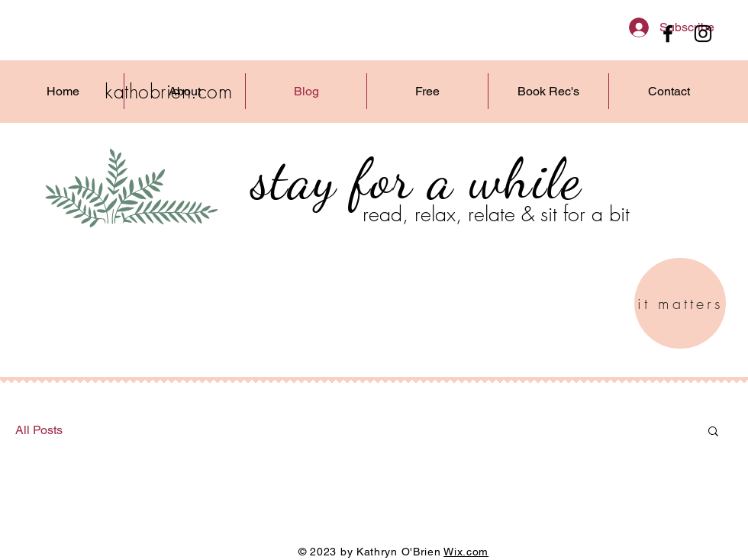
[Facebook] (668, 34)
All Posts (39, 430)
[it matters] (680, 303)
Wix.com (466, 552)
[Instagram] (703, 34)
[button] (713, 432)
